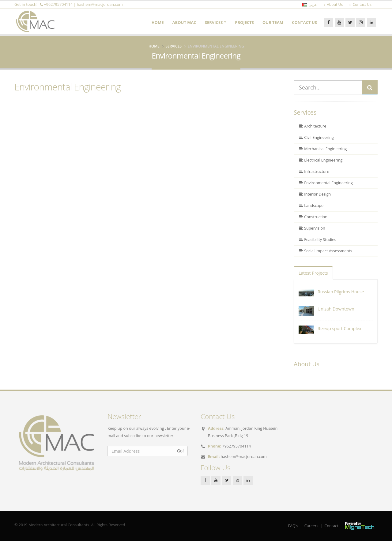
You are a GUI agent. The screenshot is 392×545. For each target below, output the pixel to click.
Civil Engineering (317, 141)
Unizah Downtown (336, 313)
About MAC (184, 24)
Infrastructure (314, 175)
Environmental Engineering (68, 90)
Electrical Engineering (321, 164)
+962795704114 (58, 4)
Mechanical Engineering (323, 152)
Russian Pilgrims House (341, 295)
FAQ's (293, 529)
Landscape (311, 209)
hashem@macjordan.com (100, 4)
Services (214, 24)
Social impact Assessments (326, 255)
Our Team (273, 24)
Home (158, 24)
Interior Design (315, 198)
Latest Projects (313, 277)
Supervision (312, 232)
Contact (331, 529)
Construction (313, 221)
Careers (311, 529)
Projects (244, 24)
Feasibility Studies (318, 243)
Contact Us (304, 24)
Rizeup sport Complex (339, 332)
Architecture (313, 130)
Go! (180, 454)
